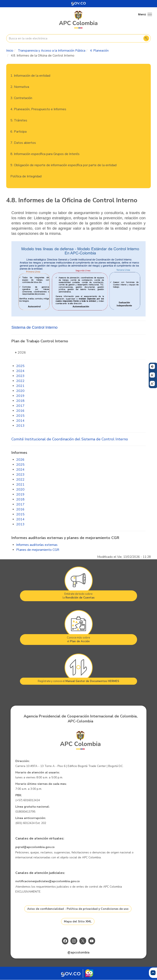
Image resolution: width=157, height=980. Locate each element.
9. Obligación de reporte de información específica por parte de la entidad (63, 165)
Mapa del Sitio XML (78, 921)
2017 (20, 406)
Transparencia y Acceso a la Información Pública (52, 51)
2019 (20, 396)
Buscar (146, 38)
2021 (20, 386)
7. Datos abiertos (23, 143)
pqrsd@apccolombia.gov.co (35, 847)
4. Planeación (99, 51)
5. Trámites (19, 120)
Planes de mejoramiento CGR (38, 550)
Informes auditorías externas (37, 545)
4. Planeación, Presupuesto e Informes (38, 109)
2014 (20, 421)
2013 (20, 426)
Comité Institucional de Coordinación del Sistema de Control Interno (70, 439)
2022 (20, 381)
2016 (20, 411)
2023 (20, 376)
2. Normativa (20, 87)
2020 (20, 391)
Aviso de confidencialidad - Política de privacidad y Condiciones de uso (78, 909)
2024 (20, 371)
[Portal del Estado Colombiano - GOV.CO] (78, 4)
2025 (20, 366)
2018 (20, 401)
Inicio (10, 51)
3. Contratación (21, 98)
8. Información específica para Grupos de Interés (45, 154)
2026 (22, 353)
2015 (20, 416)
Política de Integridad (26, 176)
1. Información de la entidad (30, 76)
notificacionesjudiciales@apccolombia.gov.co (48, 881)
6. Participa (18, 132)
